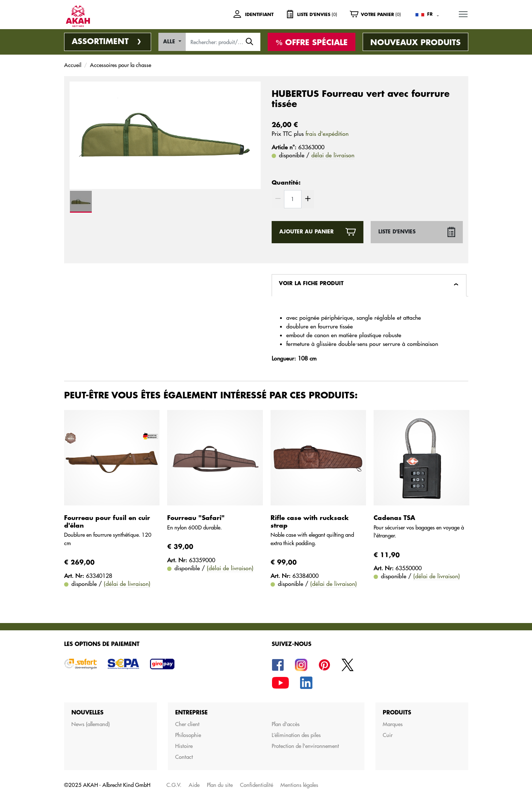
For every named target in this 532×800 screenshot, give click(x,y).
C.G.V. (174, 785)
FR (430, 14)
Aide (194, 785)
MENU (464, 13)
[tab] (369, 285)
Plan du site (220, 785)
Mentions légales (299, 785)
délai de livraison (333, 155)
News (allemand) (90, 724)
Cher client (187, 724)
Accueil (73, 65)
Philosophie (188, 735)
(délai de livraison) (127, 584)
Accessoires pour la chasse (121, 65)
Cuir (388, 735)
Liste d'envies (397, 232)
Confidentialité (257, 785)
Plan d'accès (286, 724)
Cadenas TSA (394, 518)
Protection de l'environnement (305, 746)
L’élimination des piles (296, 735)
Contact (184, 757)
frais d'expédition (327, 134)
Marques (393, 724)
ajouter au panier (306, 232)
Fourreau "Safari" (196, 518)
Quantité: (286, 183)
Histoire (184, 746)
